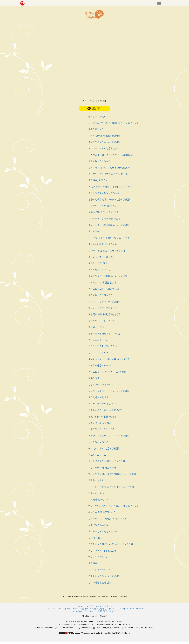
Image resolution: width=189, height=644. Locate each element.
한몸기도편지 (102, 611)
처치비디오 (124, 609)
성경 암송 (90, 606)
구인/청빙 (102, 609)
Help (132, 609)
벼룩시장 (93, 609)
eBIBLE (48, 609)
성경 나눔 (99, 606)
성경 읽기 (81, 606)
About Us (140, 609)
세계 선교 (108, 606)
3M (54, 609)
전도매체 (67, 609)
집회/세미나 (113, 609)
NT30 (60, 609)
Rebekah (113, 611)
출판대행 (84, 609)
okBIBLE (76, 609)
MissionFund (77, 611)
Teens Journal (90, 611)
